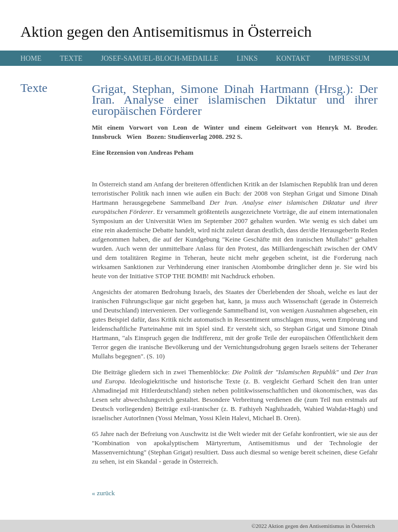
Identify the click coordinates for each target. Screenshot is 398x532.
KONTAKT (293, 58)
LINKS (247, 58)
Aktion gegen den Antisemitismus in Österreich (166, 31)
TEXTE (71, 58)
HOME (31, 58)
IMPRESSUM (349, 58)
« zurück (103, 493)
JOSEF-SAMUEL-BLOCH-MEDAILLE (160, 58)
